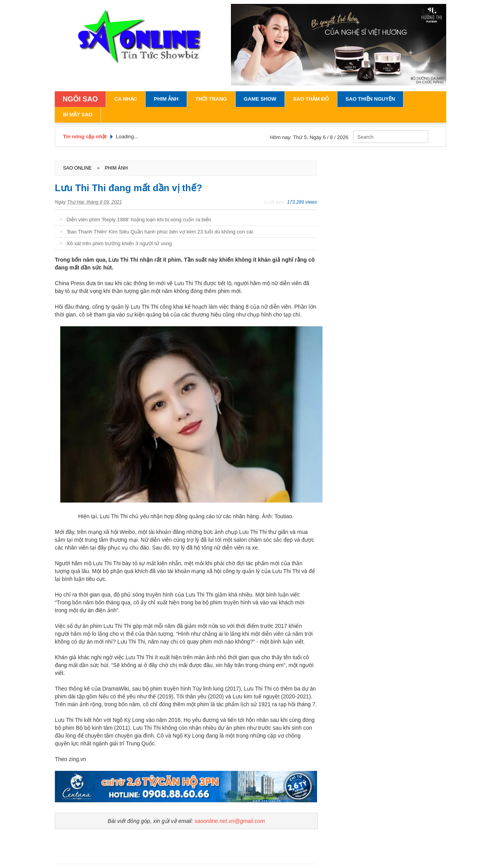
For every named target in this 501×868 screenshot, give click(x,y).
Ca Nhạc (126, 99)
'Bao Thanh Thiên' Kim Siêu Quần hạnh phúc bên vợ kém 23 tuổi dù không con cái (160, 232)
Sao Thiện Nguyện (370, 99)
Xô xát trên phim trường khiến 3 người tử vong (119, 243)
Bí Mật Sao (78, 115)
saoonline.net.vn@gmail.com (230, 821)
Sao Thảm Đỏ (311, 99)
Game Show (260, 99)
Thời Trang (211, 99)
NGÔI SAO (80, 99)
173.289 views (302, 202)
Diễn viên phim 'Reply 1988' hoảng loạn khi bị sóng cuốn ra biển (139, 220)
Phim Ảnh (166, 99)
